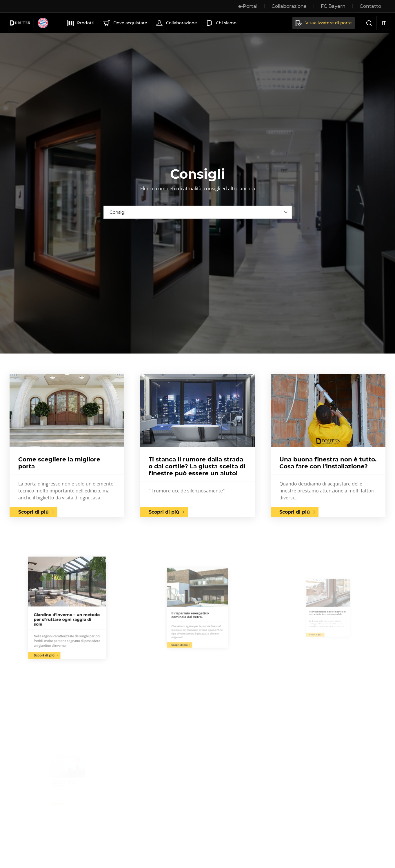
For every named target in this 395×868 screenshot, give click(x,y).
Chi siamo (221, 23)
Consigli (118, 212)
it (384, 23)
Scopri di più (33, 512)
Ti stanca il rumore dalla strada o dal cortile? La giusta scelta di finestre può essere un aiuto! (197, 466)
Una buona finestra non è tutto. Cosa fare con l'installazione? (328, 463)
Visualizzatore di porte (323, 23)
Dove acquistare (125, 23)
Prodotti (80, 23)
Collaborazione (176, 23)
